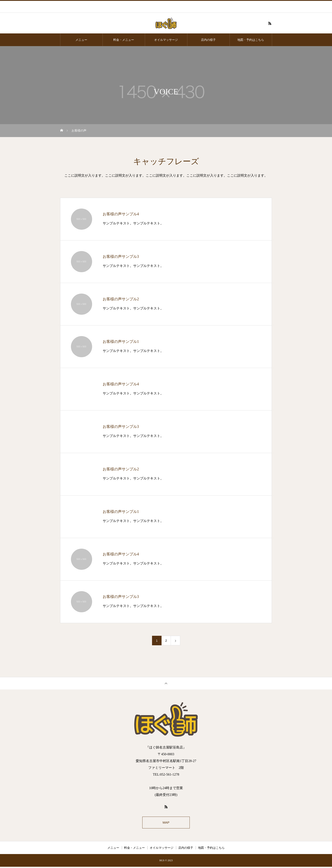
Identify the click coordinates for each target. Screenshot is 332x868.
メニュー (81, 40)
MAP (166, 823)
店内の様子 (208, 40)
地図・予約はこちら (251, 40)
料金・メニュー (124, 40)
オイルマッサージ (166, 40)
